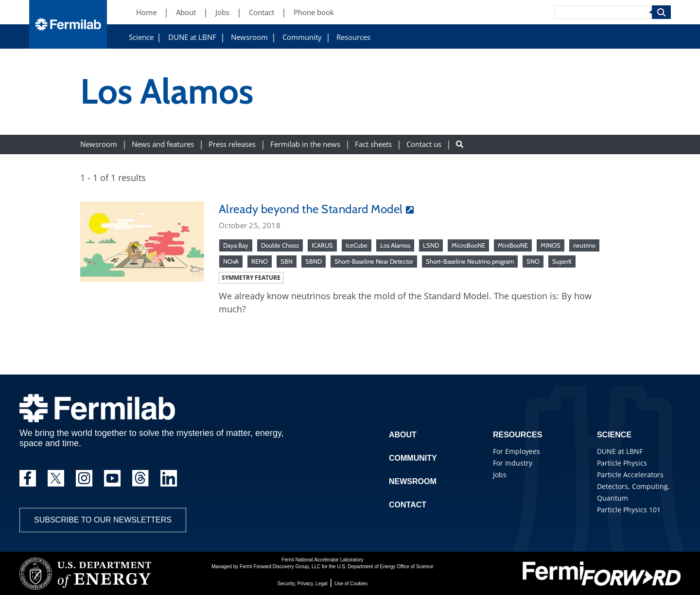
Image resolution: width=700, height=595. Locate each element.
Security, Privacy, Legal (303, 584)
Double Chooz (280, 245)
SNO (533, 261)
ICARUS (322, 245)
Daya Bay (236, 245)
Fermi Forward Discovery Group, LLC (280, 567)
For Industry (513, 463)
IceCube (357, 245)
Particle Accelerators (630, 475)
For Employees (516, 451)
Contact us (424, 144)
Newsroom (249, 37)
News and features (163, 144)
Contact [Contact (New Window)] (262, 12)
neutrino (584, 245)
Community (302, 37)
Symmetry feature (251, 278)
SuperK (562, 261)
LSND (431, 245)
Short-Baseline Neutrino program (470, 261)
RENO (260, 261)
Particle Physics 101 (629, 510)
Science (141, 37)
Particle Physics (622, 463)
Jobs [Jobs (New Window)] (222, 12)
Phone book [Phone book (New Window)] (314, 12)
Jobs (500, 475)
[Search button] (460, 144)
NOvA (231, 261)
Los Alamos (395, 245)
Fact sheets (373, 144)
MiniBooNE (513, 245)
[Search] (603, 12)
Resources (353, 37)
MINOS (551, 245)
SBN (287, 261)
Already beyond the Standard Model (311, 209)
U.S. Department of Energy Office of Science (385, 567)
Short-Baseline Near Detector (374, 261)
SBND (314, 261)
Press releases (232, 144)
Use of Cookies (351, 584)
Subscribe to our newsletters (103, 520)
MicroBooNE (468, 245)
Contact (408, 505)
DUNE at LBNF (192, 37)
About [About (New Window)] (186, 12)
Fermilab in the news (305, 144)
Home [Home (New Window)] (146, 12)
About (403, 435)
